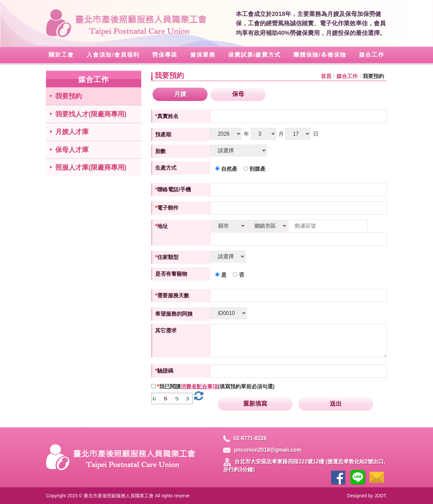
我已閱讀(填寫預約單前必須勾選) (216, 386)
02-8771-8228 (245, 438)
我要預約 (69, 96)
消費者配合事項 (199, 386)
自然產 (226, 169)
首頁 (326, 76)
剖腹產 (254, 169)
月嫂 (180, 94)
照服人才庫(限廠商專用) (91, 167)
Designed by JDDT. (367, 496)
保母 (238, 94)
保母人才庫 (72, 150)
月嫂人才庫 (72, 132)
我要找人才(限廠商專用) (91, 114)
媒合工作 (347, 76)
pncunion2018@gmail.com (262, 450)
